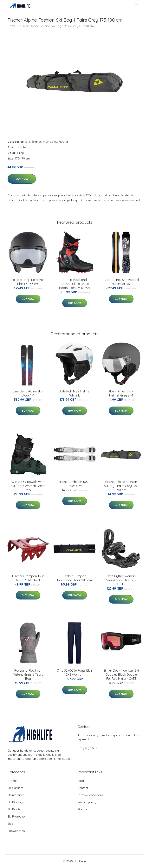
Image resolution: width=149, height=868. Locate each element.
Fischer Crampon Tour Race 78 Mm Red (28, 578)
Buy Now (22, 179)
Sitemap (83, 809)
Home (12, 26)
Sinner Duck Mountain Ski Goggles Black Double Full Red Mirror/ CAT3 (121, 674)
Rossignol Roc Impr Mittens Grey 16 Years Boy (28, 674)
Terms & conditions (90, 795)
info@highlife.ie (88, 748)
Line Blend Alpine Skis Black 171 (28, 393)
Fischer (63, 142)
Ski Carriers (15, 788)
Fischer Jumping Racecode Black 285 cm (74, 578)
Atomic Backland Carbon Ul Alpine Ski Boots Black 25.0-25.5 (75, 284)
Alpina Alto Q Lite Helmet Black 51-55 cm (28, 282)
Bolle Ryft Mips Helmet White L (75, 393)
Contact (83, 788)
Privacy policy (87, 802)
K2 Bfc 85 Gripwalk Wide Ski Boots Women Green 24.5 (28, 486)
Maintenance (16, 795)
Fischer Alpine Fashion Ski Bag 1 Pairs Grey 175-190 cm (121, 486)
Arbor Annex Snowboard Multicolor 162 (121, 282)
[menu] (137, 6)
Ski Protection (17, 816)
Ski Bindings (16, 802)
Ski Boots (14, 809)
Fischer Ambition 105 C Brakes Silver (74, 484)
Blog (81, 781)
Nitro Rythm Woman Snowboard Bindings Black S (121, 580)
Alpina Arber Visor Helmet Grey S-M (121, 393)
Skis (28, 142)
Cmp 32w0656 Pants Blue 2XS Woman (74, 672)
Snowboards (16, 831)
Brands (37, 142)
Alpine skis (50, 142)
